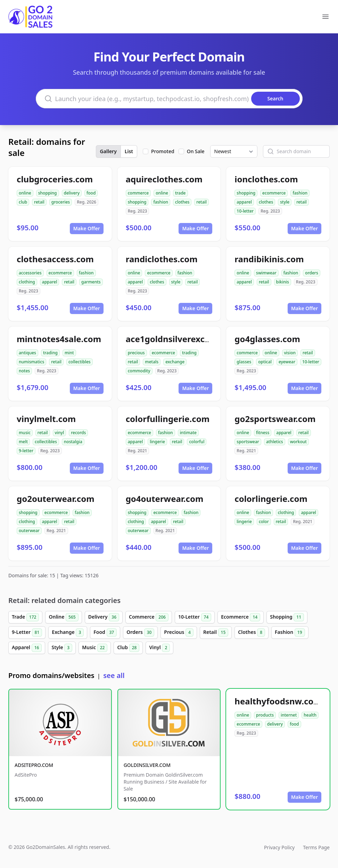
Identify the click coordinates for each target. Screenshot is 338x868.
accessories (30, 273)
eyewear (287, 362)
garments (91, 282)
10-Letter (195, 617)
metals (152, 362)
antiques (27, 353)
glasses (244, 362)
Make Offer (87, 228)
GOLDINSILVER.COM (147, 765)
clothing (27, 282)
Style (62, 648)
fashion (161, 202)
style (285, 202)
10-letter (245, 211)
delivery (72, 193)
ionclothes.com (266, 179)
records (78, 433)
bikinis (283, 282)
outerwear (29, 531)
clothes (182, 202)
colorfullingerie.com (168, 419)
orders (311, 273)
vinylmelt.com (46, 419)
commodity (139, 371)
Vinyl (159, 648)
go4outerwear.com (165, 499)
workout (298, 442)
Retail (216, 633)
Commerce (149, 617)
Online (63, 617)
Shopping (287, 617)
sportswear (248, 442)
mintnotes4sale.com (59, 339)
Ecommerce (241, 617)
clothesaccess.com (55, 259)
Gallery (108, 151)
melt (23, 442)
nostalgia (73, 442)
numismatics (31, 362)
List (129, 151)
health (310, 715)
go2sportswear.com (275, 419)
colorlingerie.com (271, 499)
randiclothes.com (162, 259)
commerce (138, 193)
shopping (48, 193)
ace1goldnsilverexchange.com (188, 339)
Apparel (27, 648)
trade (180, 193)
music (25, 433)
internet (289, 715)
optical (265, 362)
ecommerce (274, 193)
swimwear (266, 273)
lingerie (157, 442)
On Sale (196, 151)
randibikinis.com (269, 259)
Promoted (163, 151)
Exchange (68, 633)
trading (50, 353)
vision (290, 353)
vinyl (60, 433)
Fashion (290, 633)
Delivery (104, 617)
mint (69, 353)
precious (136, 353)
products (265, 715)
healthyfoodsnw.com (278, 701)
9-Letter (27, 633)
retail (39, 202)
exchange (175, 362)
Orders (140, 633)
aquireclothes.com (164, 179)
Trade (25, 617)
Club (128, 648)
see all (114, 675)
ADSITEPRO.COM (34, 765)
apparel (244, 202)
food (91, 193)
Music (95, 648)
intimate (188, 433)
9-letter (26, 451)
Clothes (252, 633)
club (23, 202)
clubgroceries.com (55, 179)
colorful (197, 442)
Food (105, 633)
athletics (275, 442)
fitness (263, 433)
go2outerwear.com (56, 499)
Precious (179, 633)
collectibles (80, 362)
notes (24, 371)
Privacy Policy (279, 847)
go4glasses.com (267, 339)
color (264, 522)
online (25, 193)
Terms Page (316, 847)
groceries (61, 202)
